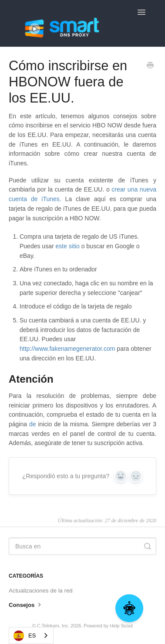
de (33, 424)
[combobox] (31, 635)
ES (25, 636)
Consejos (26, 604)
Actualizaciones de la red (41, 591)
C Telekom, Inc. (53, 626)
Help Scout (121, 626)
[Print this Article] (150, 66)
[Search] (82, 546)
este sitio (69, 246)
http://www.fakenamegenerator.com (67, 349)
